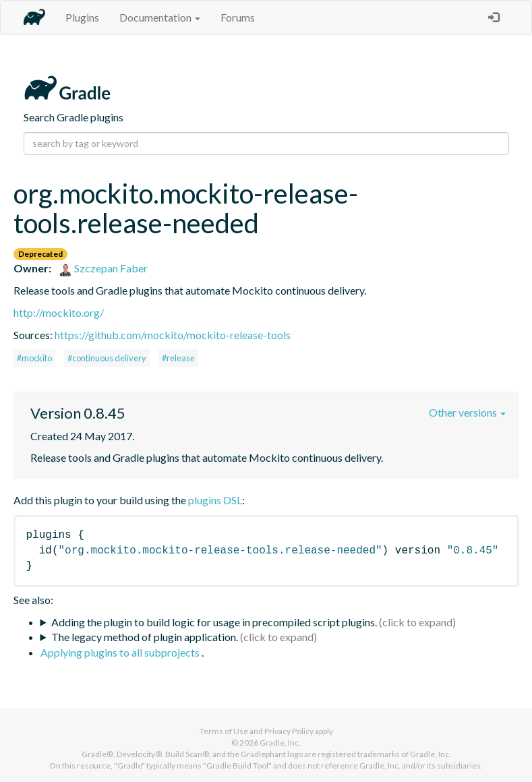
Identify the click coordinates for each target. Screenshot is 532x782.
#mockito (34, 358)
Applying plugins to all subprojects (121, 652)
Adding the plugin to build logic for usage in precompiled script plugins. (214, 622)
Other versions (467, 412)
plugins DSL (215, 500)
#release (178, 358)
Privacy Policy (289, 731)
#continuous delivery (107, 358)
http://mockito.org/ (59, 312)
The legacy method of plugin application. (145, 637)
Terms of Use (224, 731)
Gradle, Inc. (280, 743)
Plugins (82, 17)
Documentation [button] (160, 17)
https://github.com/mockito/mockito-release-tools (173, 335)
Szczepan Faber (103, 268)
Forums (238, 17)
